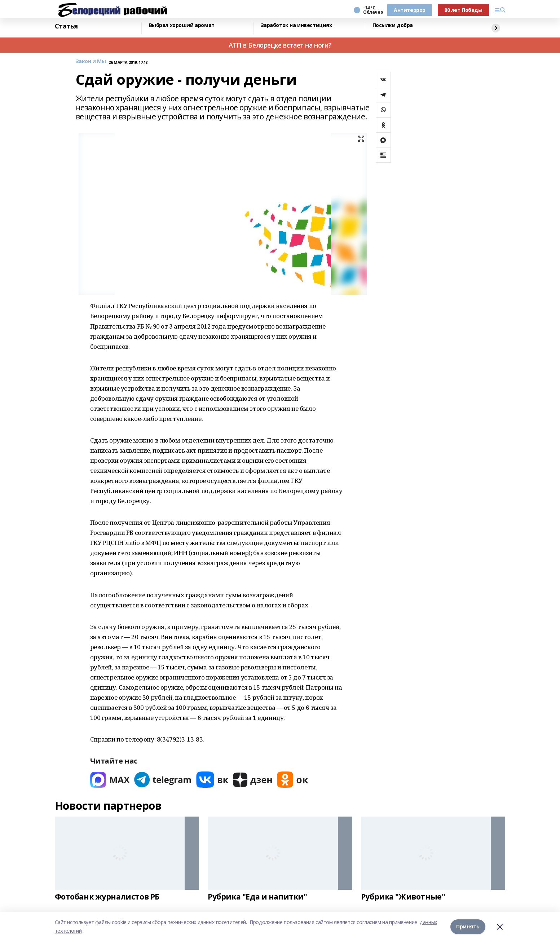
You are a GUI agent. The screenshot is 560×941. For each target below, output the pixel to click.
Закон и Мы (91, 61)
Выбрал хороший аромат (182, 25)
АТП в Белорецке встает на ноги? (280, 45)
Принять (468, 926)
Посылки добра (393, 25)
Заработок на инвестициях (296, 25)
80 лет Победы (463, 10)
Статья (66, 26)
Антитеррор (410, 10)
